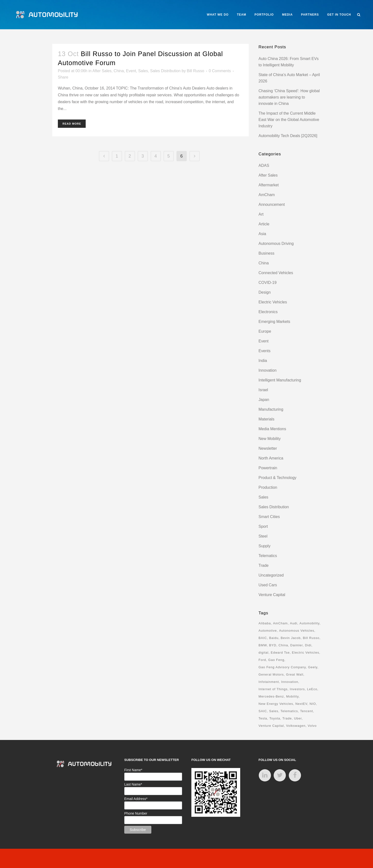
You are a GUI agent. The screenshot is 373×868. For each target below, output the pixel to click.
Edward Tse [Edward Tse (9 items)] (280, 653)
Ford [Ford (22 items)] (262, 660)
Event (131, 71)
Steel (263, 536)
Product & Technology (277, 478)
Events (264, 351)
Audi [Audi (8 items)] (294, 623)
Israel (263, 390)
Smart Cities (269, 517)
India (263, 361)
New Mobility (270, 439)
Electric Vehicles (273, 302)
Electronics (268, 312)
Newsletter (268, 448)
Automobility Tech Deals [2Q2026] (288, 136)
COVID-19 (268, 283)
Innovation (268, 370)
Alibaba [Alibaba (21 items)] (265, 623)
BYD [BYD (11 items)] (273, 645)
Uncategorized (271, 575)
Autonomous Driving (276, 244)
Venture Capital (272, 595)
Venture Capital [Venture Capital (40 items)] (271, 726)
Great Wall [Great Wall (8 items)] (295, 674)
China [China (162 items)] (283, 645)
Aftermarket (269, 185)
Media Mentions (272, 429)
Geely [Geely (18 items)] (313, 667)
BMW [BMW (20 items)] (263, 645)
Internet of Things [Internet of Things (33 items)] (273, 689)
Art (261, 214)
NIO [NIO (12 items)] (313, 704)
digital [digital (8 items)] (264, 653)
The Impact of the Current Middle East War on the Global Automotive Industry (289, 120)
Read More (72, 124)
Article (264, 224)
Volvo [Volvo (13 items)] (312, 726)
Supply (264, 546)
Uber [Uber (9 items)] (298, 718)
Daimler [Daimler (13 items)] (296, 645)
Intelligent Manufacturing (280, 380)
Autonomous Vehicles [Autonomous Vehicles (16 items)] (297, 631)
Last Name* (133, 784)
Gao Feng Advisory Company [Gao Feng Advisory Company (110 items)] (282, 667)
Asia (262, 234)
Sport (263, 526)
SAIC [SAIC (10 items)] (263, 711)
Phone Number (136, 813)
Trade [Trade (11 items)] (287, 718)
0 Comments (220, 71)
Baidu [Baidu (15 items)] (274, 638)
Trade (264, 565)
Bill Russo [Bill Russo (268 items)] (311, 638)
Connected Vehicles (276, 273)
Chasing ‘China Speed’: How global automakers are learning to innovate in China (289, 97)
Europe (265, 331)
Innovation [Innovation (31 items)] (290, 682)
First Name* (133, 770)
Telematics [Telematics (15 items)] (289, 711)
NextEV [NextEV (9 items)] (301, 704)
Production (268, 487)
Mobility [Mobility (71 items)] (292, 696)
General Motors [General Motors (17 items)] (271, 674)
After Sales (102, 71)
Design (265, 292)
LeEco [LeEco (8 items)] (312, 689)
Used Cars (268, 585)
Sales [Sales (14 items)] (274, 711)
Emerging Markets (274, 322)
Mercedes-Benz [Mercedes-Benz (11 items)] (271, 696)
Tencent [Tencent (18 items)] (307, 711)
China (119, 71)
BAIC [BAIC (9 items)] (263, 638)
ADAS (264, 165)
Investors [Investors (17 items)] (297, 689)
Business (266, 253)
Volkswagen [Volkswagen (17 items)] (296, 726)
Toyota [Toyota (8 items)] (275, 718)
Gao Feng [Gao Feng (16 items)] (276, 660)
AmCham (267, 195)
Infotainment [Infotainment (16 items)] (269, 682)
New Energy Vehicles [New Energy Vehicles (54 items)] (276, 704)
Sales (143, 71)
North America (271, 458)
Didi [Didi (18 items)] (308, 645)
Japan (264, 400)
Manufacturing (271, 409)
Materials (266, 419)
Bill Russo (195, 71)
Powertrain (268, 468)
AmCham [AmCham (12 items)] (280, 623)
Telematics (268, 556)
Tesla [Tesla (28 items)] (263, 718)
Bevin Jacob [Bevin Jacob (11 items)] (291, 638)
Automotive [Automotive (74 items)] (268, 631)
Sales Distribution (165, 71)
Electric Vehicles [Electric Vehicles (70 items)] (306, 653)
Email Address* (136, 799)
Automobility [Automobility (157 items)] (310, 623)
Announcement (272, 205)
